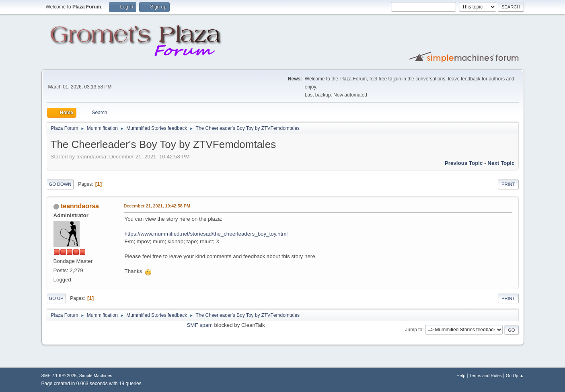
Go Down (60, 184)
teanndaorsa (80, 206)
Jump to (414, 330)
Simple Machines (96, 376)
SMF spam (199, 325)
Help (461, 376)
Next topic (501, 163)
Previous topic (464, 163)
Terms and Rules (486, 376)
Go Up (56, 298)
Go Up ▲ (515, 376)
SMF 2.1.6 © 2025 (59, 376)
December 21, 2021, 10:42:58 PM (157, 206)
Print (508, 184)
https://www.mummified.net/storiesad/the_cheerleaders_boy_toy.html (206, 234)
